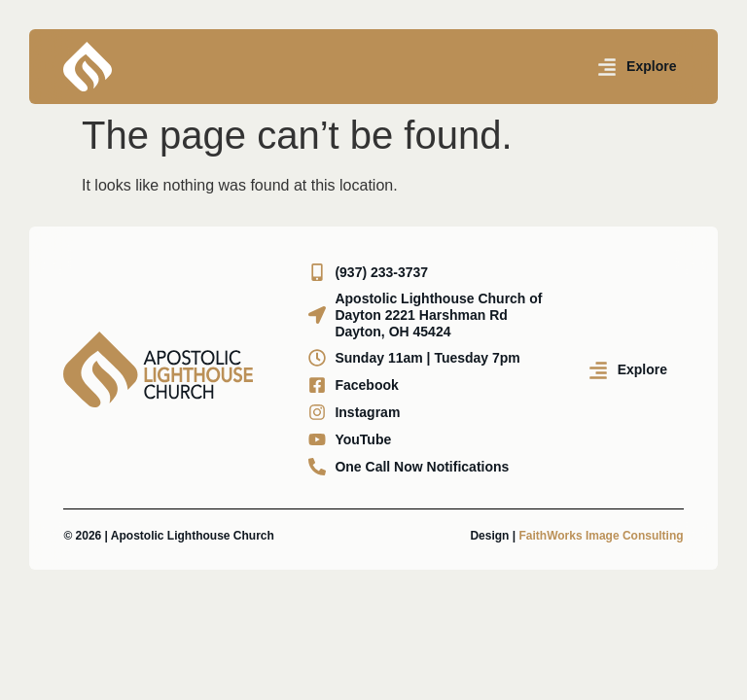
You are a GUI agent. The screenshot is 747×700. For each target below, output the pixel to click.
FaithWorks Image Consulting (601, 536)
